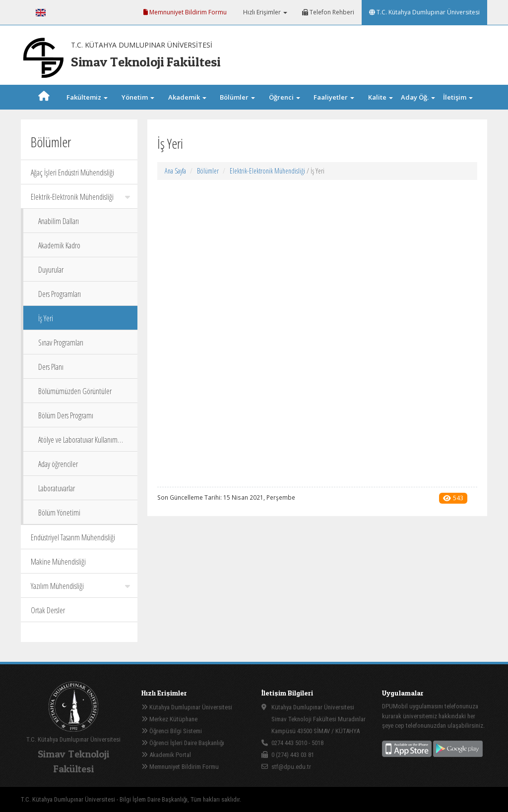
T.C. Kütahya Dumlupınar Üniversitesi (424, 12)
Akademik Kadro (59, 245)
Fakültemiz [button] (87, 97)
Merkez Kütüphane (169, 719)
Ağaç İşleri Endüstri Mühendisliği (72, 173)
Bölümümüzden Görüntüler (75, 391)
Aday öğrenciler (58, 464)
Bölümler (208, 171)
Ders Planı (51, 367)
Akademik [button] (187, 97)
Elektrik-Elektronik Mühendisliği (80, 197)
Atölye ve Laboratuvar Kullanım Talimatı (78, 443)
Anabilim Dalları (59, 221)
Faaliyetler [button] (334, 97)
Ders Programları (60, 294)
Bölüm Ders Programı (66, 415)
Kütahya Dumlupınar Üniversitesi (187, 707)
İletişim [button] (458, 97)
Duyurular (51, 270)
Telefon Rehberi (328, 12)
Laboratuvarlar (57, 488)
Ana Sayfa (175, 171)
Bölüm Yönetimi (59, 513)
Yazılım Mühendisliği (80, 586)
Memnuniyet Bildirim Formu (185, 12)
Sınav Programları (61, 343)
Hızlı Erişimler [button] (264, 12)
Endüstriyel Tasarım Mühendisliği (73, 537)
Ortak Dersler (48, 610)
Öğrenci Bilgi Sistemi (172, 731)
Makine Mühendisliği (58, 562)
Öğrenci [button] (285, 97)
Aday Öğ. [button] (418, 97)
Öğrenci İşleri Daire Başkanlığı (183, 743)
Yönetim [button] (138, 97)
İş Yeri (46, 318)
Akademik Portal (166, 755)
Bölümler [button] (237, 97)
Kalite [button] (381, 97)
